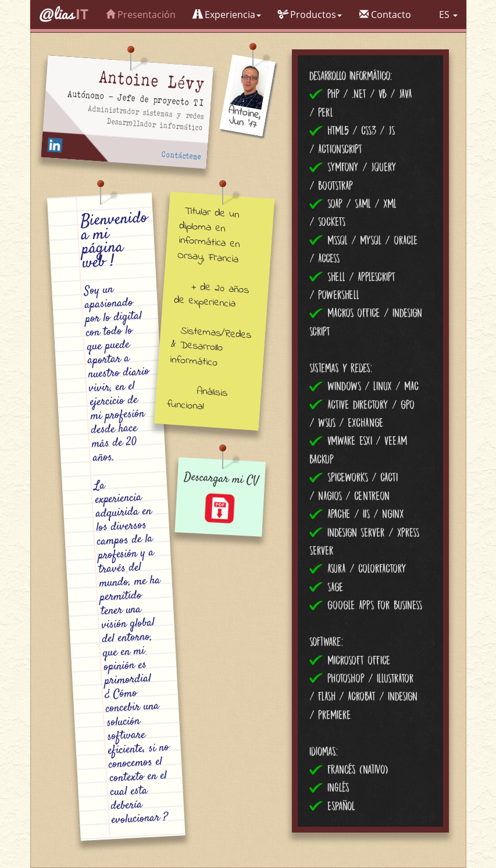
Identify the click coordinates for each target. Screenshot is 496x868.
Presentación (141, 15)
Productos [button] (310, 15)
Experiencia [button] (227, 15)
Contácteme (181, 156)
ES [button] (448, 15)
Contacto (385, 15)
